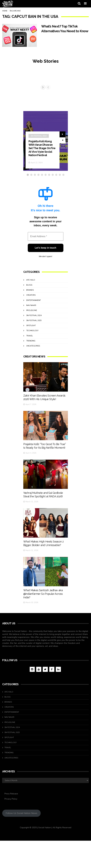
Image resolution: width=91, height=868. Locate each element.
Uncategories (33, 373)
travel (30, 362)
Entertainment (34, 327)
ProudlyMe (32, 337)
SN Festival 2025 (34, 347)
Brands (30, 317)
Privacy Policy (11, 826)
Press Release (11, 821)
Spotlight (31, 352)
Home (5, 11)
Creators (31, 322)
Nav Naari (31, 332)
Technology (32, 357)
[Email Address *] (46, 263)
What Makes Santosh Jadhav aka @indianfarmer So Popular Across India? (43, 636)
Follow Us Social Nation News (21, 840)
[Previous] (26, 101)
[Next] (65, 101)
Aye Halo (31, 307)
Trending (31, 368)
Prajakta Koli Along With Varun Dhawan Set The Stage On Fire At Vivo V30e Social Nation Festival (42, 175)
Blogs (29, 312)
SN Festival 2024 (39, 163)
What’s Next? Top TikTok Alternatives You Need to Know (62, 31)
